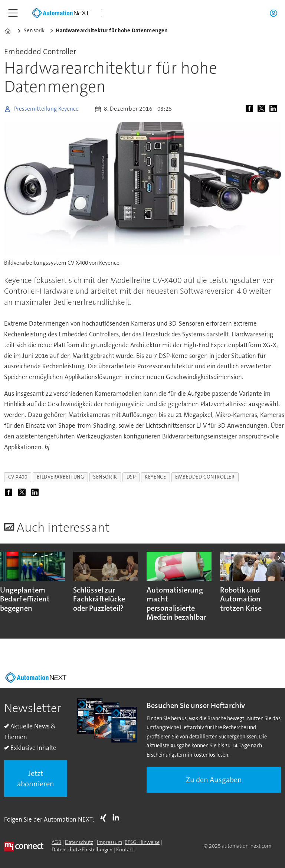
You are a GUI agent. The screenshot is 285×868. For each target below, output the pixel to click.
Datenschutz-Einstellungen (82, 849)
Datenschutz (79, 842)
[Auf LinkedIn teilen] (275, 109)
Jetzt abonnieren (36, 779)
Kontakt (125, 849)
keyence (155, 477)
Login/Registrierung (275, 13)
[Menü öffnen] (13, 13)
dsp (131, 477)
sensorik (105, 477)
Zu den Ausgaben (214, 780)
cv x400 (18, 477)
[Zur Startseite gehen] (60, 13)
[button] (280, 558)
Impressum (109, 842)
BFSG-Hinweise (142, 842)
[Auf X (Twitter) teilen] (263, 109)
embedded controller (205, 477)
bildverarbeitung (60, 477)
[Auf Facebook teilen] (251, 109)
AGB (56, 842)
